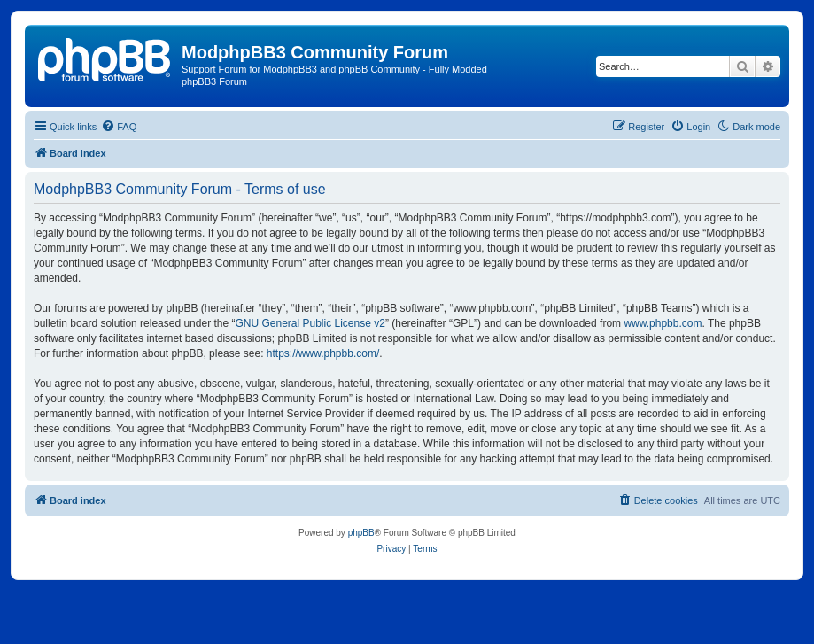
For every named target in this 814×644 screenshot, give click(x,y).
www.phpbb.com (663, 323)
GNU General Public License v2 (310, 323)
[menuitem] (119, 127)
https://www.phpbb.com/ (323, 353)
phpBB (361, 533)
